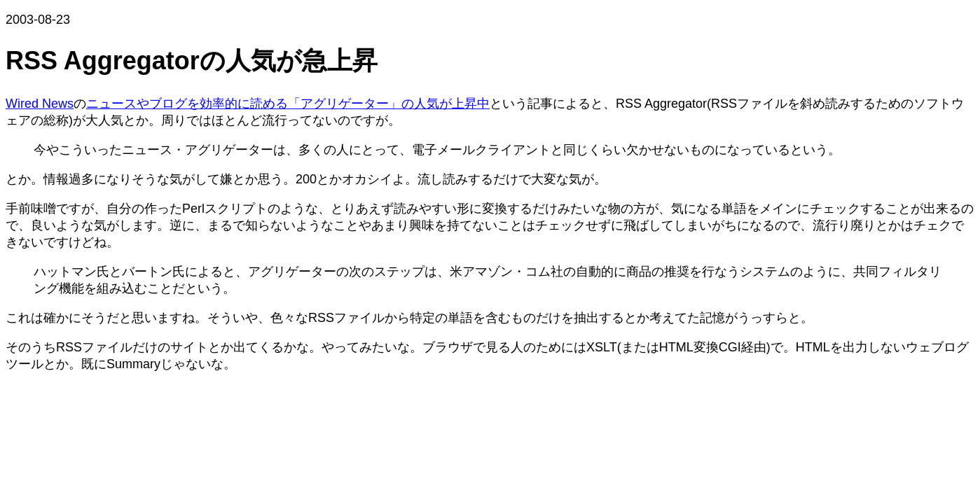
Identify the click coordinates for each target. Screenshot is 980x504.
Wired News (40, 104)
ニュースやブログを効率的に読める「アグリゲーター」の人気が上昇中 (288, 104)
